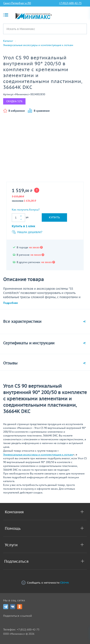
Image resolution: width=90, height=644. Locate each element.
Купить (54, 217)
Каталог (8, 41)
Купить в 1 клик (24, 226)
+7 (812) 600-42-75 (70, 3)
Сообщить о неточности (45, 583)
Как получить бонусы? (26, 210)
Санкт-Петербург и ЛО (17, 3)
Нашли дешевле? (27, 232)
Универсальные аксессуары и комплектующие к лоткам (38, 45)
